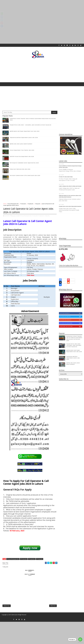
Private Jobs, (35, 216)
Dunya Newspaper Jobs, (26, 216)
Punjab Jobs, (41, 216)
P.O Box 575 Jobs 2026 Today (66, 177)
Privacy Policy (24, 48)
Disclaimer (44, 48)
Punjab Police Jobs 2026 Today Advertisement (70, 206)
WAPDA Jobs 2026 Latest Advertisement (21, 144)
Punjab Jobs (31, 204)
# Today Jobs (40, 559)
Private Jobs (23, 204)
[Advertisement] (42, 11)
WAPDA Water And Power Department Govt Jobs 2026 (25, 131)
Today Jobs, (47, 216)
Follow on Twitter (71, 317)
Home (4, 48)
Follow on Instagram (71, 323)
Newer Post (7, 606)
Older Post (53, 606)
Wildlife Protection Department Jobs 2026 (22, 157)
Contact (16, 48)
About (10, 48)
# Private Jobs (24, 559)
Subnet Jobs (14, 615)
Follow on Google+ (71, 320)
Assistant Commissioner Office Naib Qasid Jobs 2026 (25, 176)
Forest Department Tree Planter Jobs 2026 (22, 150)
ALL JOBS (52, 48)
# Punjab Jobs (32, 559)
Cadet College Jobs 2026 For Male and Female (70, 186)
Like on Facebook (71, 313)
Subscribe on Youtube (71, 326)
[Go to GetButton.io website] (80, 642)
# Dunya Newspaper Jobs (13, 559)
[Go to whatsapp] (80, 639)
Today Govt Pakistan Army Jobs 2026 (20, 169)
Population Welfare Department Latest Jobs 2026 (24, 138)
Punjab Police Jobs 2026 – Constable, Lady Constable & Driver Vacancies (31, 125)
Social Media (59, 48)
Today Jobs (38, 204)
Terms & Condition (34, 48)
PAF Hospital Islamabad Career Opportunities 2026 (24, 163)
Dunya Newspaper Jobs (13, 204)
